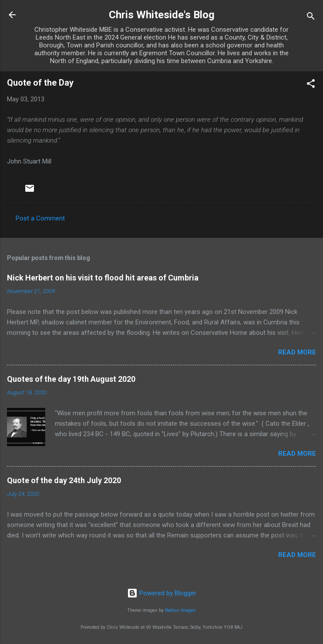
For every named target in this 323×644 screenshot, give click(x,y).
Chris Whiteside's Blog (162, 15)
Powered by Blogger (162, 593)
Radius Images (180, 610)
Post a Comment (40, 218)
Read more (297, 352)
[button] (311, 85)
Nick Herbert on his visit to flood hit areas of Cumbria (103, 278)
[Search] (311, 18)
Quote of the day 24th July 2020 (64, 480)
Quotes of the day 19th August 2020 (71, 379)
